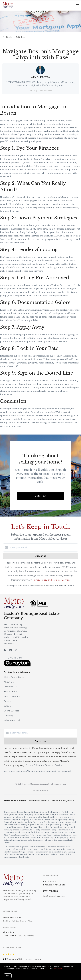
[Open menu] (77, 5)
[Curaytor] (17, 666)
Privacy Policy (40, 791)
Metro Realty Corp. (14, 677)
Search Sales (11, 692)
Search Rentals (12, 696)
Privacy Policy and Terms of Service (51, 580)
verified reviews (30, 959)
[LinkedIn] (11, 650)
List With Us (10, 687)
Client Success (11, 711)
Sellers (7, 706)
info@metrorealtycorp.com (54, 896)
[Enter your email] (43, 547)
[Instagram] (16, 650)
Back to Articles (15, 37)
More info (58, 968)
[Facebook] (5, 650)
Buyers (7, 701)
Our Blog (8, 716)
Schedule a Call (12, 720)
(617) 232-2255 (50, 891)
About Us (9, 682)
